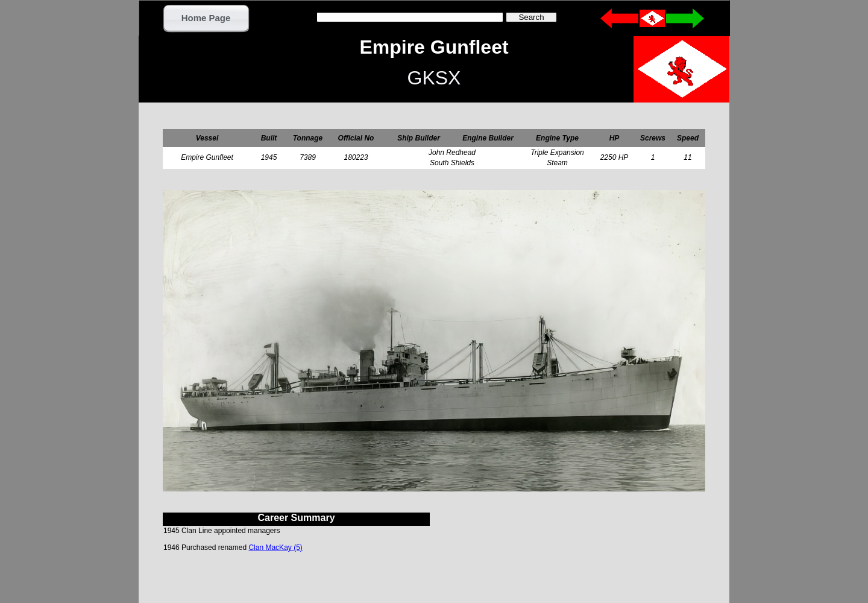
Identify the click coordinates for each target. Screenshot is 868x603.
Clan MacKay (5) (275, 548)
